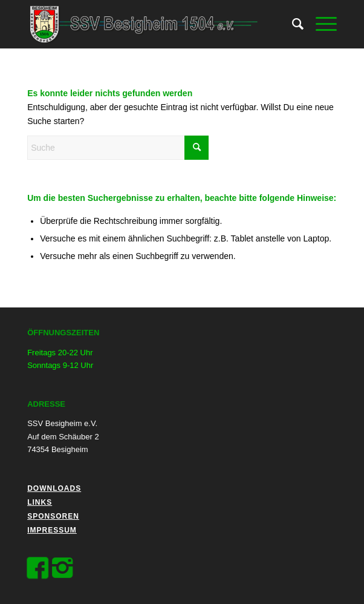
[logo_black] (151, 24)
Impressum (52, 530)
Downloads (54, 488)
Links (40, 502)
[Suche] (292, 24)
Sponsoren (53, 516)
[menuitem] (292, 24)
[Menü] (320, 24)
